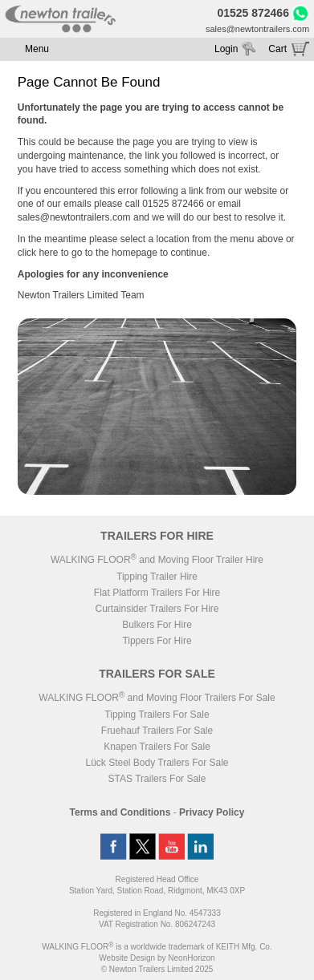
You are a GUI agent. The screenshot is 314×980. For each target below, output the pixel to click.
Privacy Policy (212, 812)
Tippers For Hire (157, 641)
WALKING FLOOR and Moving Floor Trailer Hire (157, 560)
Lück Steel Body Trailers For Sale (157, 763)
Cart (277, 49)
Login (226, 49)
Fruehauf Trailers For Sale (157, 731)
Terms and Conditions (120, 812)
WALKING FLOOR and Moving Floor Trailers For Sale (157, 698)
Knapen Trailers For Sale (157, 747)
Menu (37, 49)
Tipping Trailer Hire (157, 577)
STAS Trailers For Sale (157, 779)
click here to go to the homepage (88, 253)
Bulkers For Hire (157, 625)
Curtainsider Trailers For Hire (157, 609)
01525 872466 (253, 13)
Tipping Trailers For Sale (157, 715)
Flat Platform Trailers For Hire (157, 593)
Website (127, 958)
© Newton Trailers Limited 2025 (157, 969)
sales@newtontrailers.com (257, 29)
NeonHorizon (191, 958)
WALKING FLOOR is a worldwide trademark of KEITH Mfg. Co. (157, 947)
